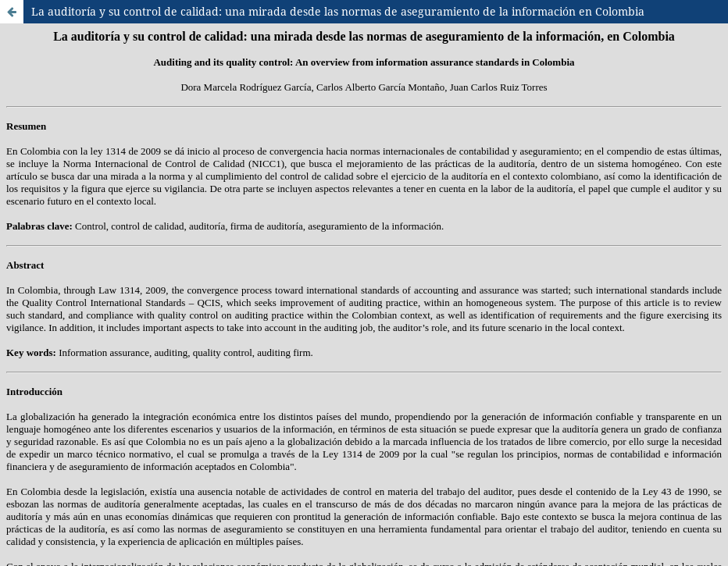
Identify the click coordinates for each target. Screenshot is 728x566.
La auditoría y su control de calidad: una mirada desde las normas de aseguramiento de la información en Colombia (338, 11)
